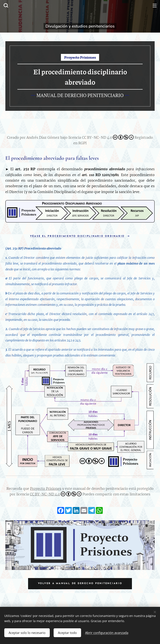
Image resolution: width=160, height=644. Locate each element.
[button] (5, 5)
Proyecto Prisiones (46, 489)
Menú (155, 6)
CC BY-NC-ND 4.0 (56, 494)
